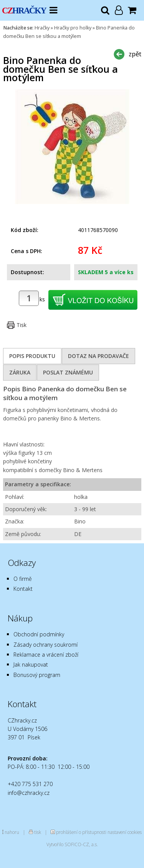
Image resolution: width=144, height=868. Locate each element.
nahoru (12, 832)
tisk (38, 832)
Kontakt (23, 589)
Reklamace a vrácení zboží (46, 655)
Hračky (42, 28)
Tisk (22, 325)
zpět (135, 54)
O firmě (23, 579)
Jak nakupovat (31, 664)
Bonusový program (37, 675)
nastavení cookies (125, 832)
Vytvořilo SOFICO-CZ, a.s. (72, 844)
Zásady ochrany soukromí (46, 645)
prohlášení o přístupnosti (81, 832)
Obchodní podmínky (39, 634)
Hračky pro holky (73, 28)
